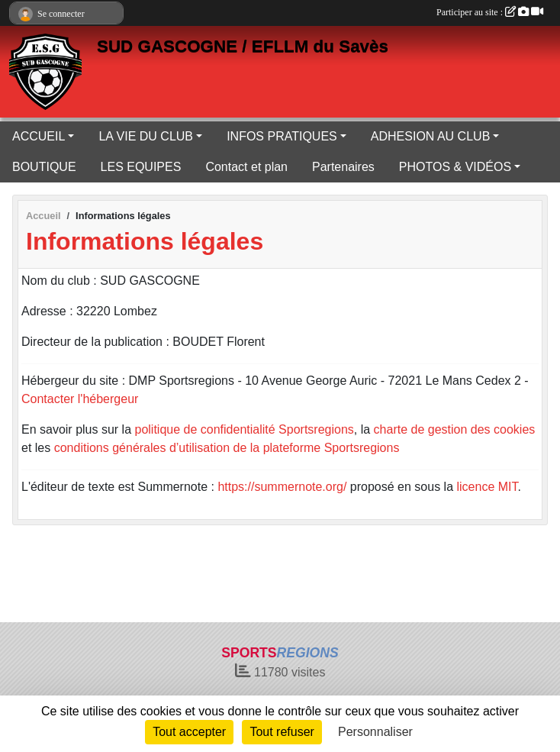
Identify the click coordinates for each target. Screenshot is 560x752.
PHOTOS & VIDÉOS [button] (455, 167)
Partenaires (343, 167)
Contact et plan (246, 167)
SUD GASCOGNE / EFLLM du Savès (243, 46)
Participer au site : (490, 12)
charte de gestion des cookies (455, 429)
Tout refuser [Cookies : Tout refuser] (282, 732)
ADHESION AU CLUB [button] (430, 136)
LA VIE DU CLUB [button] (146, 136)
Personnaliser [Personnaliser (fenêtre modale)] (375, 732)
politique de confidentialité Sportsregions (245, 429)
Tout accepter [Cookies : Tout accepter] (189, 732)
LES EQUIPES (141, 167)
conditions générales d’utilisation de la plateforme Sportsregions (227, 448)
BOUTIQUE (44, 167)
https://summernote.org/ (282, 487)
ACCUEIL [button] (39, 136)
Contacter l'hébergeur (80, 399)
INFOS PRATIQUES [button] (282, 136)
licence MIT (487, 487)
